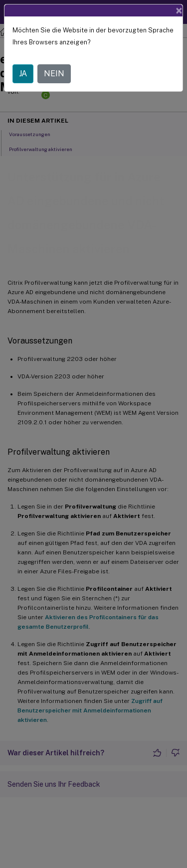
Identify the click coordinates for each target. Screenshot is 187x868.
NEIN (54, 74)
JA (23, 74)
